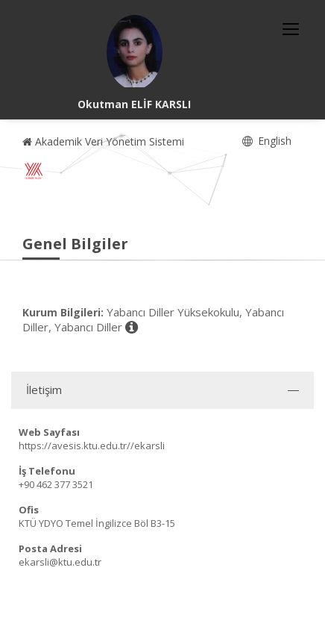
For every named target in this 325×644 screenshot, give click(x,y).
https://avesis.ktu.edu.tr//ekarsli (92, 446)
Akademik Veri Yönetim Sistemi (103, 141)
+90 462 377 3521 (56, 484)
